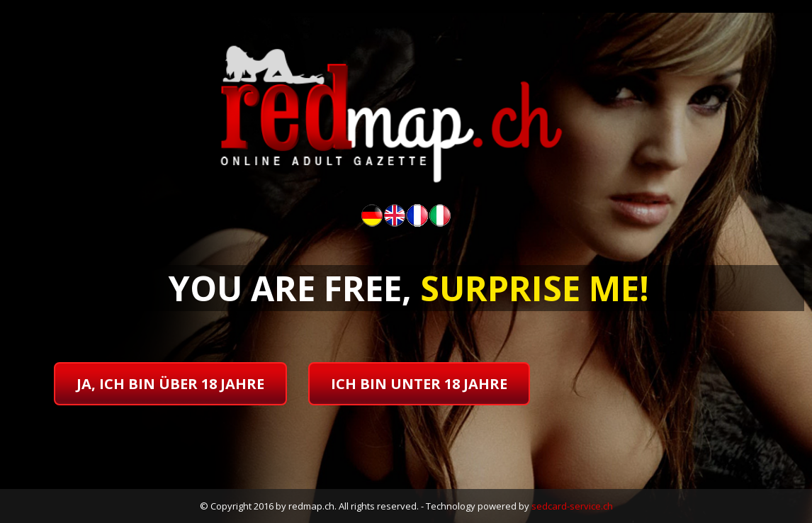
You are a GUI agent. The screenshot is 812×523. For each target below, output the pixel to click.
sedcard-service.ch (572, 506)
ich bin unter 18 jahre (419, 384)
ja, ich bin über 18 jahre (170, 384)
